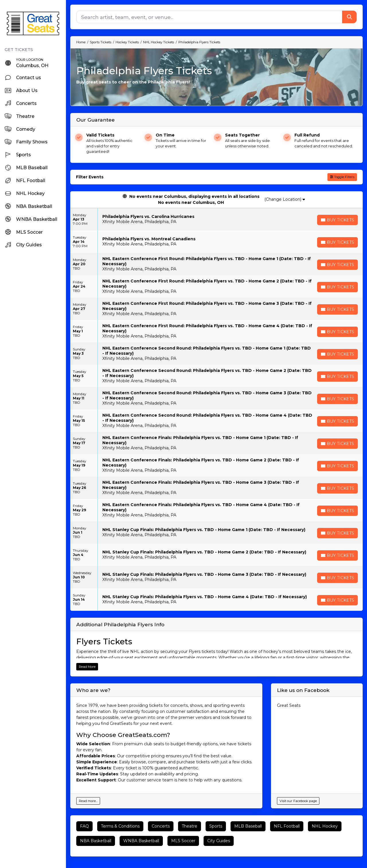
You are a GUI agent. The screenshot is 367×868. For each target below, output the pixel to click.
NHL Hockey (325, 826)
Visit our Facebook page (298, 801)
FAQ (84, 826)
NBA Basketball (96, 841)
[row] (216, 219)
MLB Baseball (248, 826)
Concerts (161, 826)
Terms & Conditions (120, 826)
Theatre (190, 826)
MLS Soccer (183, 841)
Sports (216, 826)
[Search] (209, 17)
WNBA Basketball (141, 841)
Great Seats (289, 705)
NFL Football (287, 826)
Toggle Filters (342, 177)
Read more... (88, 801)
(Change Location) (285, 199)
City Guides (219, 841)
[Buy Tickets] (337, 220)
